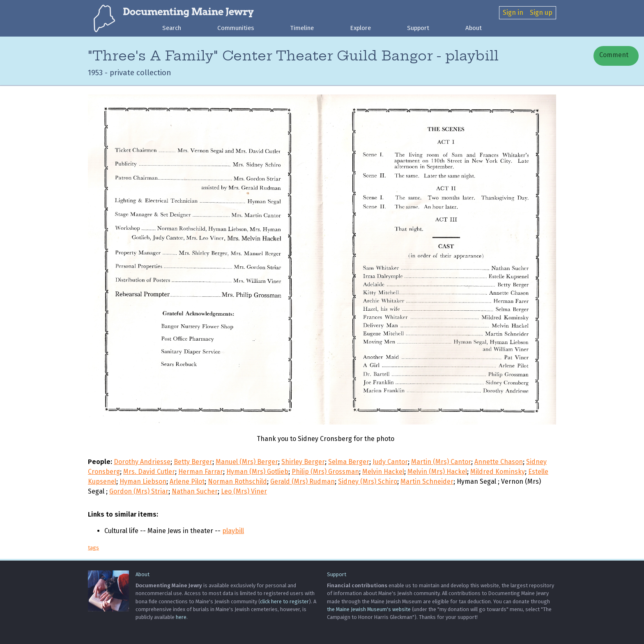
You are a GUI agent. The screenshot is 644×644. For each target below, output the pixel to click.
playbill (233, 531)
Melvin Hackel (383, 472)
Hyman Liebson (143, 481)
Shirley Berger (303, 462)
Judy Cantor (390, 462)
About (474, 28)
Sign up (541, 13)
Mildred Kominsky (498, 472)
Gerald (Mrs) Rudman (302, 481)
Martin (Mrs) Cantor (441, 462)
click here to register (284, 601)
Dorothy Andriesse (142, 462)
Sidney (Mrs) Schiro (368, 481)
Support (418, 28)
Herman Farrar (201, 472)
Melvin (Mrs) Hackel (437, 472)
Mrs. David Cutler (149, 472)
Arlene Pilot (187, 481)
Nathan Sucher (195, 491)
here (181, 617)
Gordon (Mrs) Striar (139, 491)
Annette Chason (499, 462)
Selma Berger (349, 462)
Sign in (513, 13)
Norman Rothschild (237, 481)
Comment (613, 55)
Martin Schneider (427, 481)
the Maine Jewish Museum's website (369, 609)
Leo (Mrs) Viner (244, 491)
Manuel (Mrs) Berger (247, 462)
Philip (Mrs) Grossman (325, 472)
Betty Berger (193, 462)
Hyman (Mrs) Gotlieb (257, 472)
